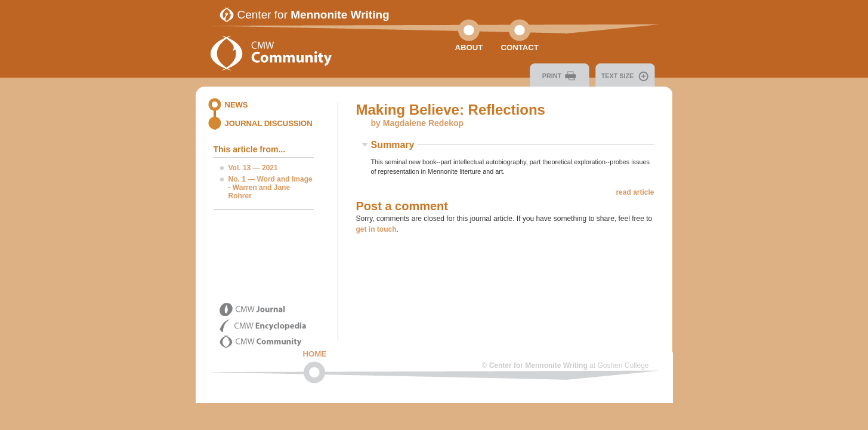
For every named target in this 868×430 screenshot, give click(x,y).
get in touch (376, 229)
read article (635, 192)
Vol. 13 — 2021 (253, 168)
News (237, 105)
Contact (519, 47)
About (469, 47)
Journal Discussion (269, 123)
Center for (313, 15)
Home (315, 354)
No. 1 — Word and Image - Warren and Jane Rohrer (271, 188)
